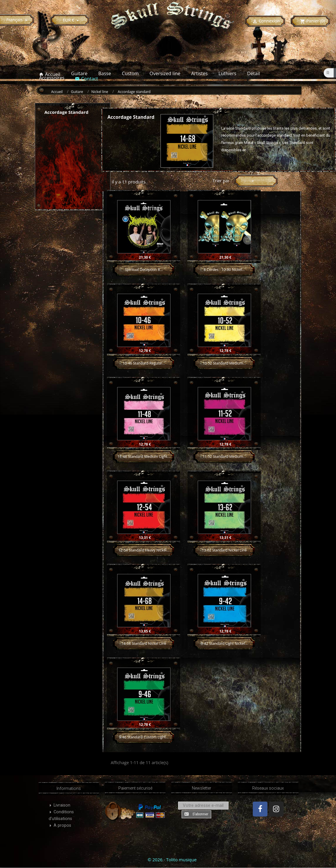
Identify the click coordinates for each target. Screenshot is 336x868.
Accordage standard (66, 112)
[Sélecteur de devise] (72, 20)
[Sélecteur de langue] (18, 20)
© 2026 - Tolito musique (172, 860)
